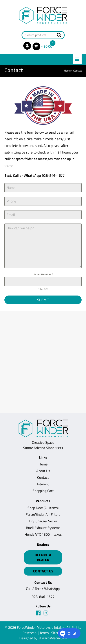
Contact (43, 477)
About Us (43, 471)
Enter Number (43, 274)
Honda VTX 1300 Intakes (43, 534)
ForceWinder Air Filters (43, 514)
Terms (44, 633)
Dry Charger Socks (43, 521)
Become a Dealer (43, 557)
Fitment (43, 484)
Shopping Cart (43, 491)
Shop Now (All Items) (43, 508)
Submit (43, 300)
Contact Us (43, 571)
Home (67, 71)
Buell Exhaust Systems (43, 528)
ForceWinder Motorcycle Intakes (41, 627)
